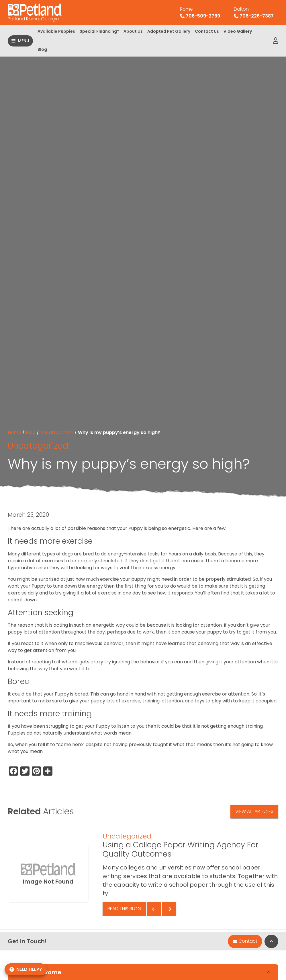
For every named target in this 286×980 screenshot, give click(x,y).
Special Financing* (99, 31)
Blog (42, 49)
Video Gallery (238, 31)
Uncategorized (57, 432)
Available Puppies (56, 31)
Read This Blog (124, 909)
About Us (133, 31)
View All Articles (254, 811)
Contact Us (207, 31)
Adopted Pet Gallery (169, 31)
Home (14, 432)
